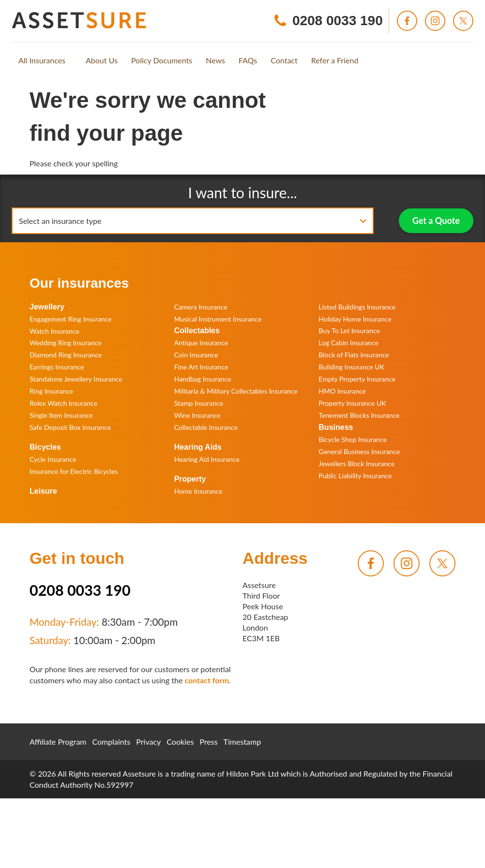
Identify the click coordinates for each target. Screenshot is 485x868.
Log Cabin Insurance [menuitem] (349, 343)
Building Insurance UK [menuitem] (351, 367)
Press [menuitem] (208, 742)
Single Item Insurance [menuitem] (61, 415)
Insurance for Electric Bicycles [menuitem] (74, 471)
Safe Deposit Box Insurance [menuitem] (70, 427)
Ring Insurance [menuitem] (51, 391)
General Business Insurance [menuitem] (359, 451)
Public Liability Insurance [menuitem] (355, 476)
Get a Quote (436, 221)
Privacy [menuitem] (148, 742)
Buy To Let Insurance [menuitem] (349, 331)
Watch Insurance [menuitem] (54, 331)
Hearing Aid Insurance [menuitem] (207, 459)
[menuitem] (42, 60)
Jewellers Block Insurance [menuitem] (356, 463)
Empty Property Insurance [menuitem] (357, 379)
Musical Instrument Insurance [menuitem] (218, 319)
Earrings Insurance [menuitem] (57, 367)
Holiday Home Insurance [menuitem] (355, 319)
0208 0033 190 (80, 590)
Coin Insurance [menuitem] (196, 355)
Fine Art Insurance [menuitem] (201, 367)
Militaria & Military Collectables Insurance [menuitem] (236, 391)
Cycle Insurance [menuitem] (53, 459)
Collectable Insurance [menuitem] (206, 427)
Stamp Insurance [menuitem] (199, 403)
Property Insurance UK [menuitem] (352, 403)
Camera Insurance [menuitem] (201, 307)
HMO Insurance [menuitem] (342, 391)
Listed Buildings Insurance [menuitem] (357, 307)
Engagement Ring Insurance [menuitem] (71, 319)
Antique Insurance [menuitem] (201, 343)
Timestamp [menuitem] (242, 742)
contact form (206, 680)
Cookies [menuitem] (180, 742)
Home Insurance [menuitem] (198, 491)
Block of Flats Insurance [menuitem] (354, 355)
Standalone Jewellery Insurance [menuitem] (76, 379)
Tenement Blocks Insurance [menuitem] (359, 415)
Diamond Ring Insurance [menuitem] (66, 355)
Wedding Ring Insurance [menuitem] (66, 343)
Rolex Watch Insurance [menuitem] (63, 403)
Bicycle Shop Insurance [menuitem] (353, 439)
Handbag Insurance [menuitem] (203, 379)
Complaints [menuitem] (112, 742)
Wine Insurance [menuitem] (197, 415)
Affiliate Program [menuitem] (58, 742)
